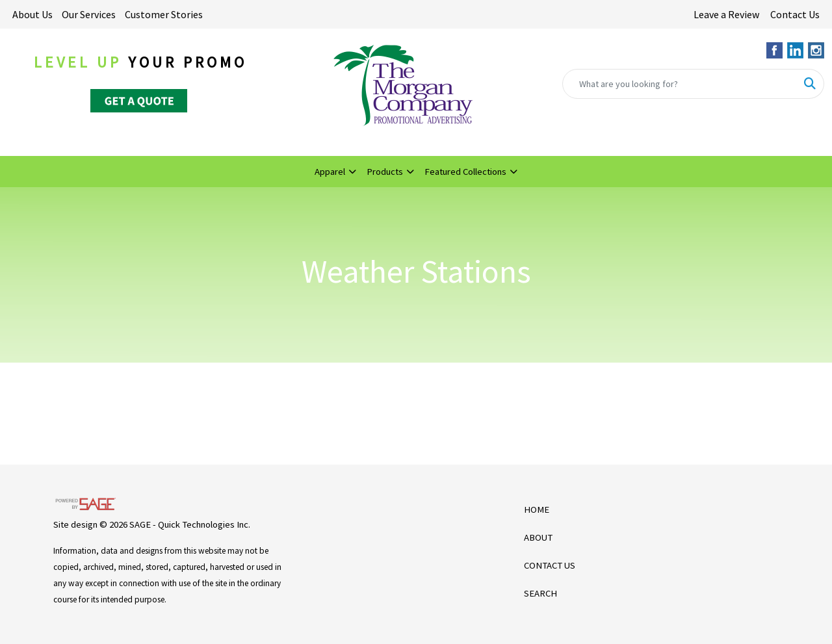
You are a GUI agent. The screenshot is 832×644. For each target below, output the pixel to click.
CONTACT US (550, 565)
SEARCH (540, 593)
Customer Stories (164, 14)
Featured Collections (465, 172)
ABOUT (538, 537)
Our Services (89, 14)
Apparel (330, 172)
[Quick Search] (680, 84)
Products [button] (385, 172)
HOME (537, 509)
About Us (32, 14)
